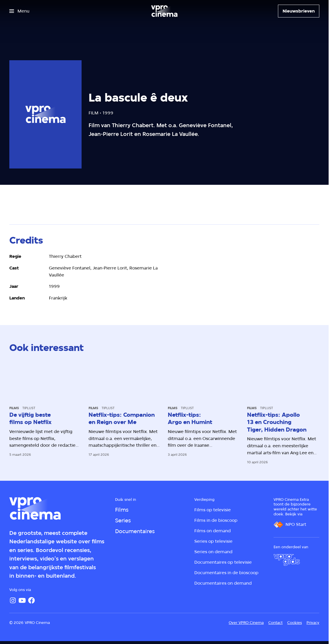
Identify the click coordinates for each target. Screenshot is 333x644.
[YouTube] (22, 600)
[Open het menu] (19, 11)
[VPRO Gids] (287, 560)
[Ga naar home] (164, 11)
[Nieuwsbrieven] (299, 11)
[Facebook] (31, 600)
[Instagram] (13, 600)
